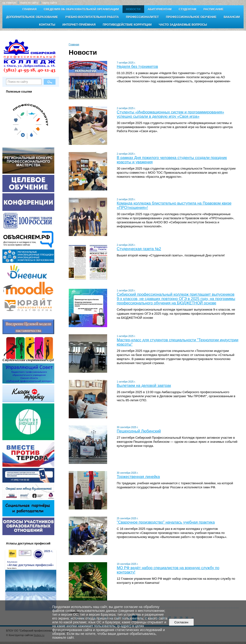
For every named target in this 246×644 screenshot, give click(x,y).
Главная (30, 9)
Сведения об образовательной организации (81, 9)
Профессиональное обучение (191, 17)
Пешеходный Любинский (139, 431)
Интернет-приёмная (79, 25)
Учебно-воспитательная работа (92, 17)
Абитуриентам (160, 9)
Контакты (47, 25)
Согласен (181, 622)
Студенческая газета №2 (139, 249)
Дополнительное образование (32, 17)
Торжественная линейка (138, 477)
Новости (133, 9)
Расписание (214, 9)
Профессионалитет (142, 17)
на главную (9, 3)
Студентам (188, 9)
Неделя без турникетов (137, 67)
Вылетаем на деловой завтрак (144, 386)
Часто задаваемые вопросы (183, 25)
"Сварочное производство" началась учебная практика (166, 522)
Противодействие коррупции (127, 25)
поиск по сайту (29, 3)
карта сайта (49, 3)
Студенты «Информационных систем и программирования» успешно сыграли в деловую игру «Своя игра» (170, 114)
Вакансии (232, 17)
